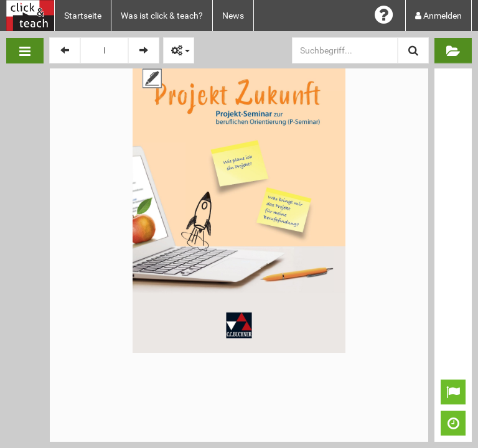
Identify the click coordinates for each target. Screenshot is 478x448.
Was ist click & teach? (162, 16)
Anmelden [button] (438, 16)
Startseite (83, 16)
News (233, 16)
